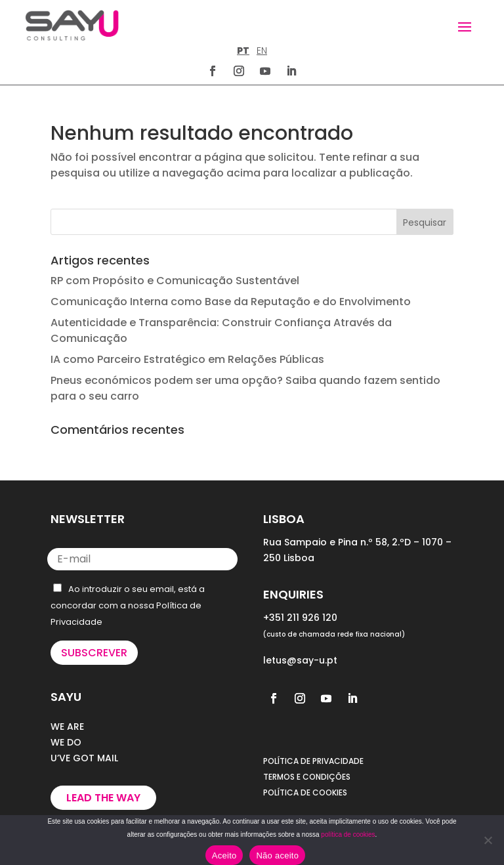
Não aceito (277, 855)
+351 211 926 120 (300, 618)
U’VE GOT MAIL (84, 758)
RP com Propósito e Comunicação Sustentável (175, 281)
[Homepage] (72, 25)
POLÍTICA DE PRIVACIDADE (313, 761)
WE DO (66, 742)
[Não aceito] (488, 840)
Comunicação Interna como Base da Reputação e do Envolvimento (231, 302)
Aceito (224, 855)
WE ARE (67, 727)
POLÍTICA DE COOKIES (305, 792)
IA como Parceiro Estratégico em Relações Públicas (187, 359)
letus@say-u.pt (300, 660)
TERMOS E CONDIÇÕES (307, 777)
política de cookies (348, 834)
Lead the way (103, 798)
